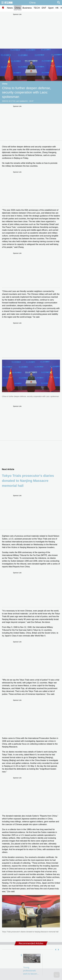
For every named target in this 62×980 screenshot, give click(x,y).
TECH (37, 8)
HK (57, 8)
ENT (44, 8)
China (18, 8)
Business (27, 8)
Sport (51, 8)
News (10, 8)
